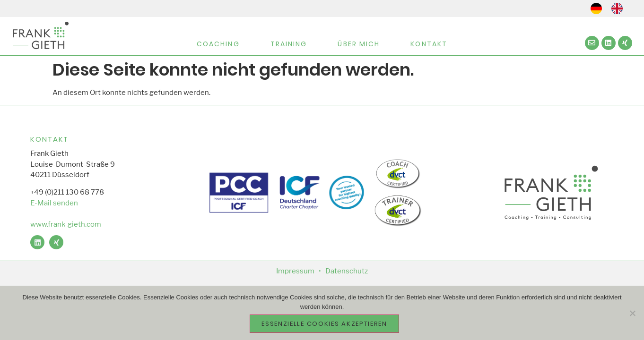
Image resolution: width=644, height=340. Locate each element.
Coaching (218, 44)
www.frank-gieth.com (66, 224)
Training (289, 44)
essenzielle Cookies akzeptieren (324, 324)
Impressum (295, 271)
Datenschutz (347, 271)
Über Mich (359, 44)
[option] (619, 8)
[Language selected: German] (611, 8)
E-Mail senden (54, 203)
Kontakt (429, 44)
